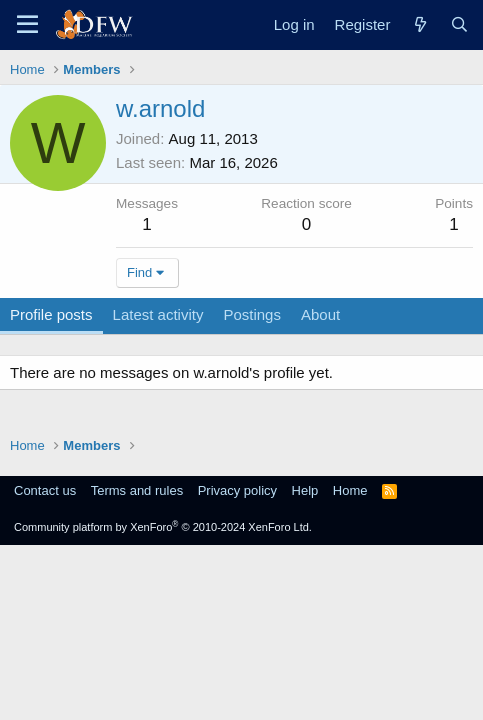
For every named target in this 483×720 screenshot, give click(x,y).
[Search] (459, 24)
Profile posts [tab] (51, 314)
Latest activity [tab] (158, 314)
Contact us (45, 490)
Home (350, 490)
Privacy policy (237, 490)
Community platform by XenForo (163, 527)
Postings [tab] (252, 314)
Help (305, 490)
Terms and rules (137, 490)
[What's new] (419, 24)
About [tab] (320, 314)
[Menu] (27, 25)
